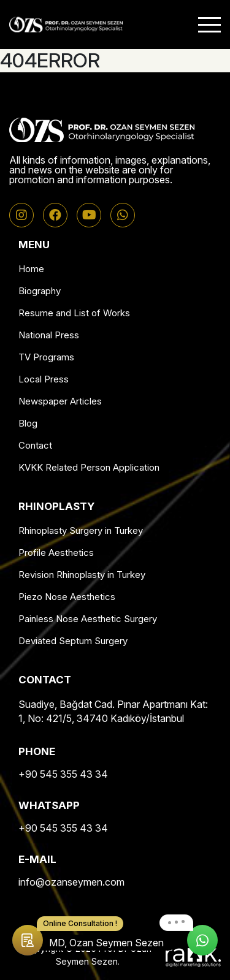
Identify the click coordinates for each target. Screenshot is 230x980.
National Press (49, 335)
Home (31, 269)
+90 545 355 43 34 (63, 774)
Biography (40, 291)
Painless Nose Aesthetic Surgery (88, 619)
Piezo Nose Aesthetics (67, 597)
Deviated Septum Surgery (73, 641)
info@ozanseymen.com (71, 882)
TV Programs (46, 357)
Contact (35, 445)
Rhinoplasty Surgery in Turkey (81, 530)
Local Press (44, 379)
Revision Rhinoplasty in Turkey (82, 575)
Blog (28, 423)
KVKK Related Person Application (89, 467)
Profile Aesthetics (56, 553)
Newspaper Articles (60, 401)
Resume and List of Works (74, 313)
